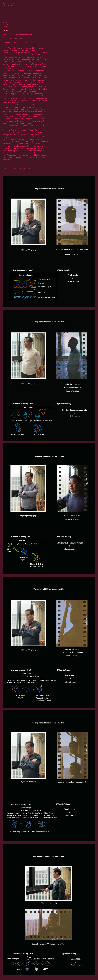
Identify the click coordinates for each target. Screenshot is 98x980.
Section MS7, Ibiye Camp (12, 39)
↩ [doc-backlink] (30, 169)
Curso (5, 22)
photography (16, 42)
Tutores (6, 24)
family (25, 42)
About (5, 27)
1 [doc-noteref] (41, 139)
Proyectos (7, 20)
